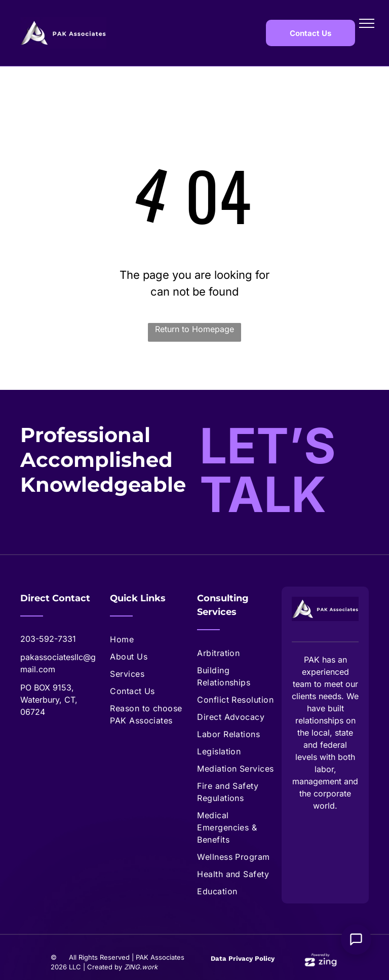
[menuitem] (151, 639)
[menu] (367, 23)
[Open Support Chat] (356, 939)
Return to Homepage (194, 329)
